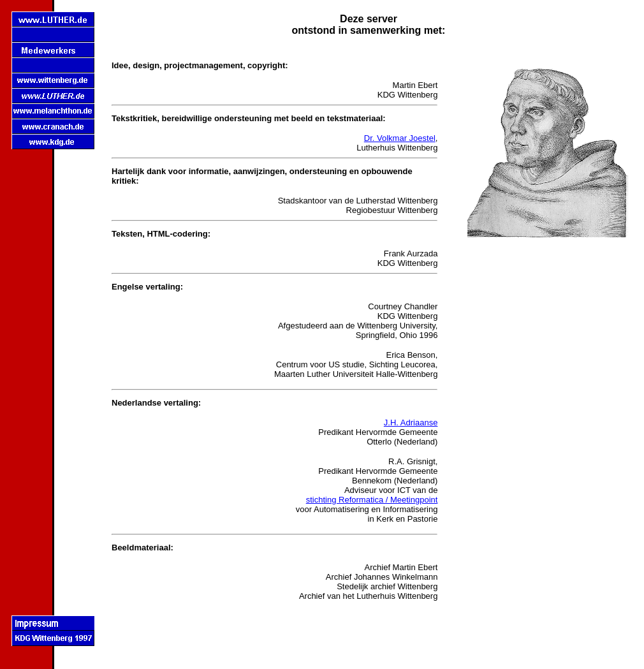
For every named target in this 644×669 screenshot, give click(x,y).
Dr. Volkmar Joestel (400, 138)
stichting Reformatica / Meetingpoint (372, 500)
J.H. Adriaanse (411, 423)
